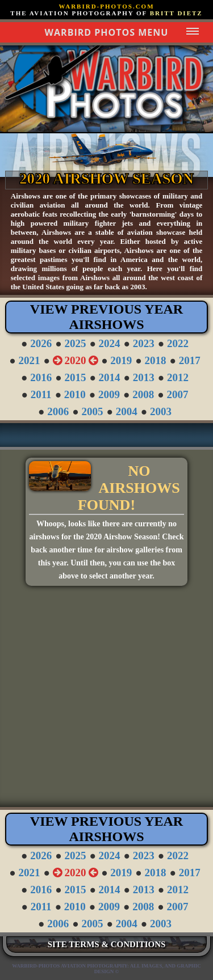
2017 (190, 360)
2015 (75, 377)
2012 (178, 377)
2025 (75, 343)
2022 (178, 343)
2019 (121, 360)
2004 (127, 411)
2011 (41, 394)
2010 (75, 394)
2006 (58, 411)
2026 (41, 343)
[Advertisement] (106, 701)
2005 (93, 411)
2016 (41, 377)
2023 (144, 343)
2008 (143, 394)
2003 (161, 411)
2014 (110, 377)
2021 (29, 360)
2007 (178, 394)
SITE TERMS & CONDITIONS (107, 944)
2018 (156, 360)
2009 (109, 394)
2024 (110, 343)
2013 (144, 377)
